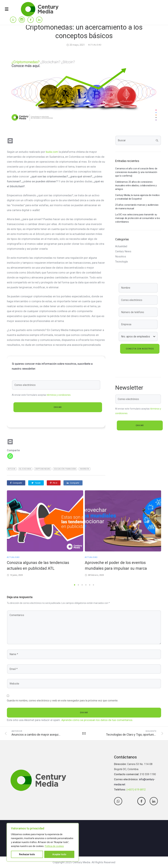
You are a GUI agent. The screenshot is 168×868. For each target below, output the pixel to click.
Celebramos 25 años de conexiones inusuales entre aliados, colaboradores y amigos (136, 185)
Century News (123, 251)
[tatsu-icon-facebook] (31, 20)
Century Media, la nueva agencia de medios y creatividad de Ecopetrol (137, 197)
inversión (84, 469)
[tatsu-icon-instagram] (22, 20)
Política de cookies (54, 846)
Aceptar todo (59, 854)
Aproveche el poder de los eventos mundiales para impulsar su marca (116, 565)
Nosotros (121, 257)
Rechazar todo (27, 854)
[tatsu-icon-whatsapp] (13, 20)
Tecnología (121, 262)
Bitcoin (12, 469)
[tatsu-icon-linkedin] (39, 20)
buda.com (52, 152)
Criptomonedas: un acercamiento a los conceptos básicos (84, 31)
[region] (43, 842)
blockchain (25, 469)
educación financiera (65, 469)
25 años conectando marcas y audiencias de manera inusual (137, 207)
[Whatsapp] (10, 456)
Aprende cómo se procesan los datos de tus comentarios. (97, 720)
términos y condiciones (59, 395)
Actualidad (95, 45)
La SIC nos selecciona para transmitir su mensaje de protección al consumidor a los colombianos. (138, 218)
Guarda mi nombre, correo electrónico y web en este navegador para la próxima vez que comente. (63, 701)
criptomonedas (43, 469)
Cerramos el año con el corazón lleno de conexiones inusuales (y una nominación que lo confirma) (136, 172)
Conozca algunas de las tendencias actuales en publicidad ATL (38, 565)
